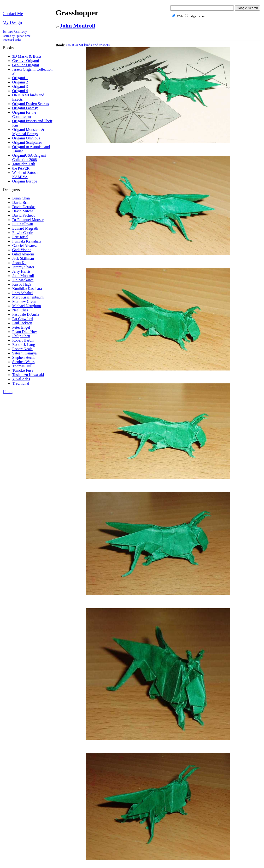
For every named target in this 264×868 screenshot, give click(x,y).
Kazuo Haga (22, 284)
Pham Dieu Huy (25, 332)
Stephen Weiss (23, 362)
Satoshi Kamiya (24, 353)
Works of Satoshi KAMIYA (25, 175)
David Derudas (24, 207)
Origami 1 (20, 78)
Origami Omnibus (26, 138)
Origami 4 (20, 91)
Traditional (21, 383)
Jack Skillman (23, 258)
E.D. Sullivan (23, 224)
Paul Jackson (22, 323)
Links (8, 392)
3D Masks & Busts (27, 56)
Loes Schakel (23, 293)
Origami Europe (25, 181)
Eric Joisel (20, 237)
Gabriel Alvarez (24, 246)
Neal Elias (20, 310)
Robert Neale (22, 349)
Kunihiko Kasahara (27, 289)
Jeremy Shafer (23, 267)
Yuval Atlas (21, 379)
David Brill (21, 202)
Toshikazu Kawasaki (28, 375)
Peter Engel (21, 327)
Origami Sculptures (27, 142)
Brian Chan (21, 198)
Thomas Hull (22, 366)
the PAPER (21, 168)
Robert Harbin (23, 340)
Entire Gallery (15, 31)
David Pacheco (24, 215)
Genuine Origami (26, 65)
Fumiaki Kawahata (27, 241)
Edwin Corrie (23, 233)
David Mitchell (24, 211)
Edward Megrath (25, 228)
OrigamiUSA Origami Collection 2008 (29, 158)
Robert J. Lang (24, 345)
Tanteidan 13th (24, 164)
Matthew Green (24, 301)
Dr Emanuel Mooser (28, 220)
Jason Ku (19, 263)
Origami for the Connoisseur (24, 114)
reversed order (12, 40)
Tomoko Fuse (23, 370)
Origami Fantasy (25, 108)
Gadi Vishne (22, 250)
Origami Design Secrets (31, 104)
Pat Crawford (23, 319)
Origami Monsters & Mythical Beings (28, 132)
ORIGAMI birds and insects (88, 45)
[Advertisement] (142, 36)
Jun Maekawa (23, 280)
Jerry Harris (21, 271)
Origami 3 (20, 86)
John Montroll (23, 276)
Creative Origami (26, 61)
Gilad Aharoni (23, 254)
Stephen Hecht (23, 357)
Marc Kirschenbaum (28, 297)
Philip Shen (21, 336)
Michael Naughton (27, 306)
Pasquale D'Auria (26, 314)
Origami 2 (20, 82)
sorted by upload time (17, 36)
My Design (12, 22)
